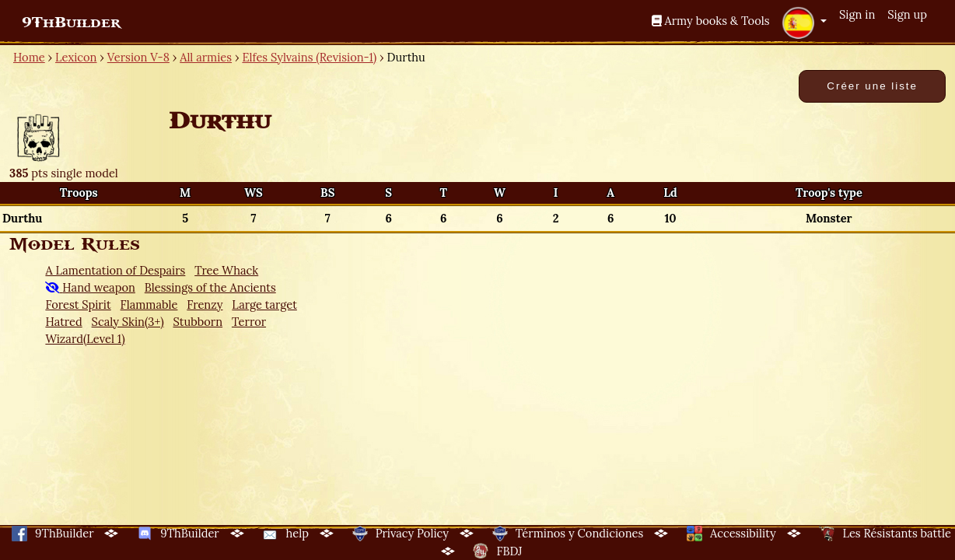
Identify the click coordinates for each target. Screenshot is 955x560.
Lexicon (76, 57)
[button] (804, 23)
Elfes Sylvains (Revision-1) (309, 57)
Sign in (857, 14)
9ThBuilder (71, 23)
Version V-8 (138, 57)
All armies (206, 57)
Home (29, 57)
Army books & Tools (711, 21)
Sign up (907, 14)
